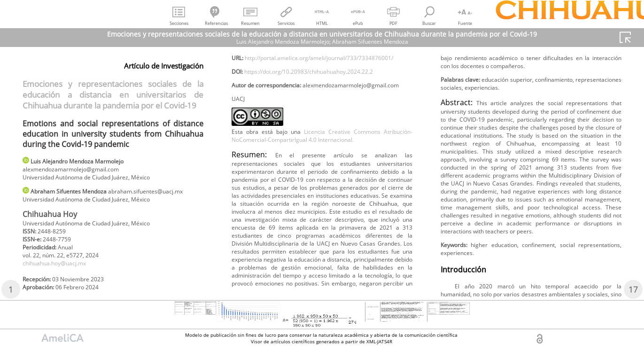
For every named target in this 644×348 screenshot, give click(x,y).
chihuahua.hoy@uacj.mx (61, 283)
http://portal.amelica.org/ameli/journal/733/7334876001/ (320, 92)
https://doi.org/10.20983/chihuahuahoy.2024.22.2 (325, 107)
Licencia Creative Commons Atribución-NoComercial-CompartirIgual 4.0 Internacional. (322, 190)
